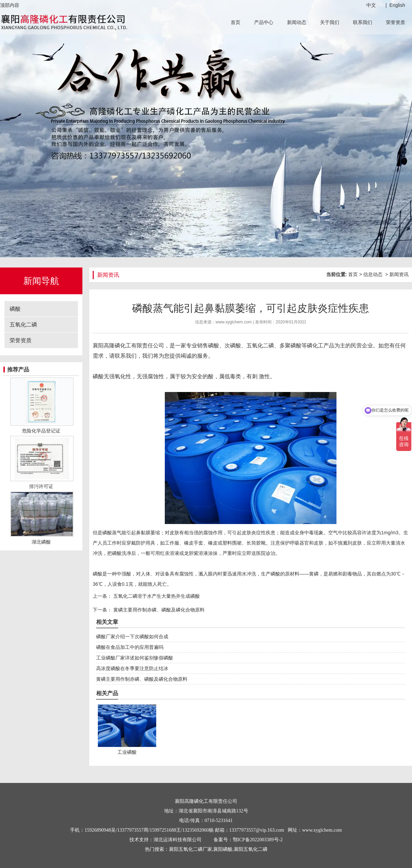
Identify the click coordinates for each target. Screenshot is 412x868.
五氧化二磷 (23, 325)
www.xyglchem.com (234, 322)
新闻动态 (297, 22)
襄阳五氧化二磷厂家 (191, 849)
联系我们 (363, 22)
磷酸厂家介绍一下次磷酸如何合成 (132, 637)
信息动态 (373, 274)
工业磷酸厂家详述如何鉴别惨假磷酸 (135, 658)
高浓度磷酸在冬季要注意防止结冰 (132, 668)
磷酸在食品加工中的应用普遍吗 (130, 647)
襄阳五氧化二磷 (251, 849)
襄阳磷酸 (223, 849)
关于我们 (330, 22)
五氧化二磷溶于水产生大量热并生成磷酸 (156, 596)
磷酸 (15, 309)
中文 (371, 5)
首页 (236, 22)
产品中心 (264, 22)
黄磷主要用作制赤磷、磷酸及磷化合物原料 (158, 610)
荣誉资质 (396, 22)
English (397, 5)
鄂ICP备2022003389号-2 (258, 840)
